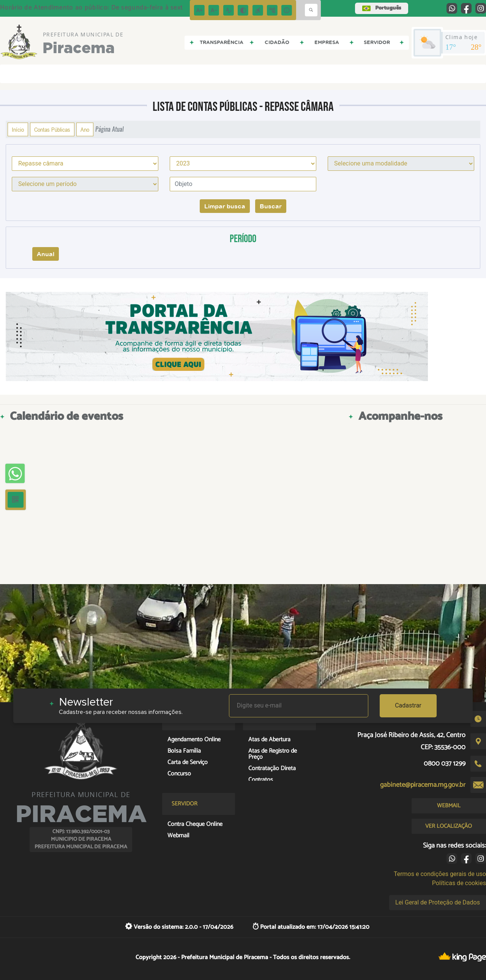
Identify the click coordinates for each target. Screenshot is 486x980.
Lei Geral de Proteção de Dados (438, 902)
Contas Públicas (52, 129)
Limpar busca (225, 206)
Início (18, 129)
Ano (85, 129)
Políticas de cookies (459, 883)
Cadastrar (408, 705)
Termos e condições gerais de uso (440, 874)
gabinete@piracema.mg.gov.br (423, 785)
